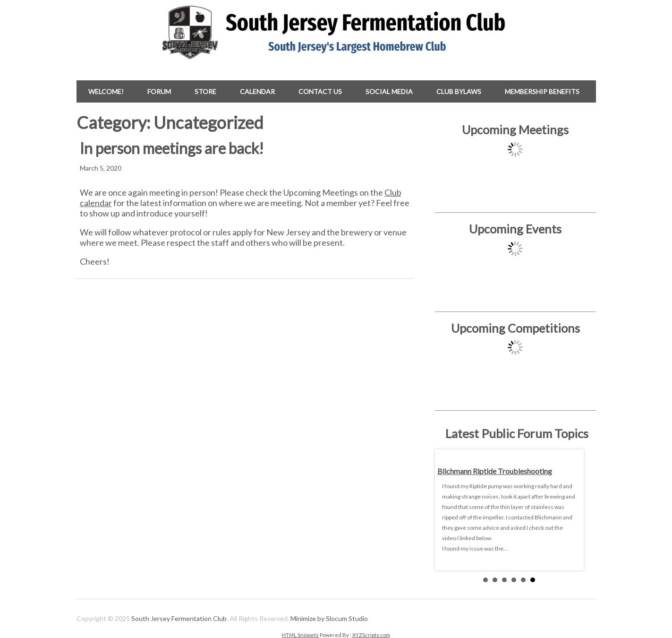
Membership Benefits (542, 91)
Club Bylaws (459, 91)
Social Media (389, 91)
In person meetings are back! (172, 148)
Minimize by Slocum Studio (329, 618)
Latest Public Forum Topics (517, 433)
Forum (159, 91)
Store (205, 91)
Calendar (257, 91)
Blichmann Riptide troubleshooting (495, 471)
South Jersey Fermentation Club (179, 618)
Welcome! (106, 91)
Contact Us (320, 91)
